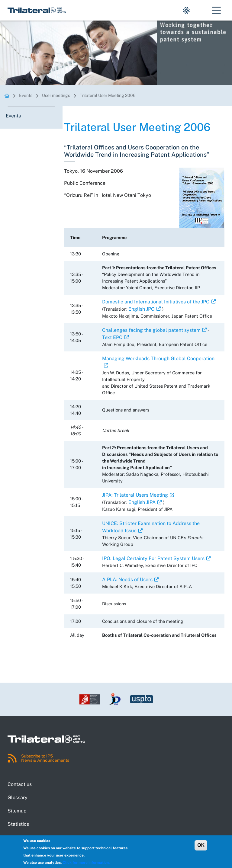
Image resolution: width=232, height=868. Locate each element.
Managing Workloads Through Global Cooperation (158, 359)
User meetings (56, 95)
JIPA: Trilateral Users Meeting (135, 495)
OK (201, 845)
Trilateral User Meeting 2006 (108, 95)
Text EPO (112, 337)
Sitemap (17, 811)
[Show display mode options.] (186, 10)
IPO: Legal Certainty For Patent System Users (153, 558)
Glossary (18, 798)
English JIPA (142, 502)
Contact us (20, 784)
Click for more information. (86, 863)
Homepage (7, 96)
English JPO (142, 309)
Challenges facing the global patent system (151, 330)
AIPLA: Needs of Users (127, 580)
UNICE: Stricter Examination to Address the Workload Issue (151, 527)
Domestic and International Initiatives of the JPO (156, 302)
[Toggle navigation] (216, 10)
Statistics (18, 824)
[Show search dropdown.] (201, 10)
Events (26, 95)
